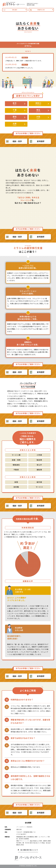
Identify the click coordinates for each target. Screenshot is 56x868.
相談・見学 (17, 141)
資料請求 (41, 141)
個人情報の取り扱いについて (29, 850)
